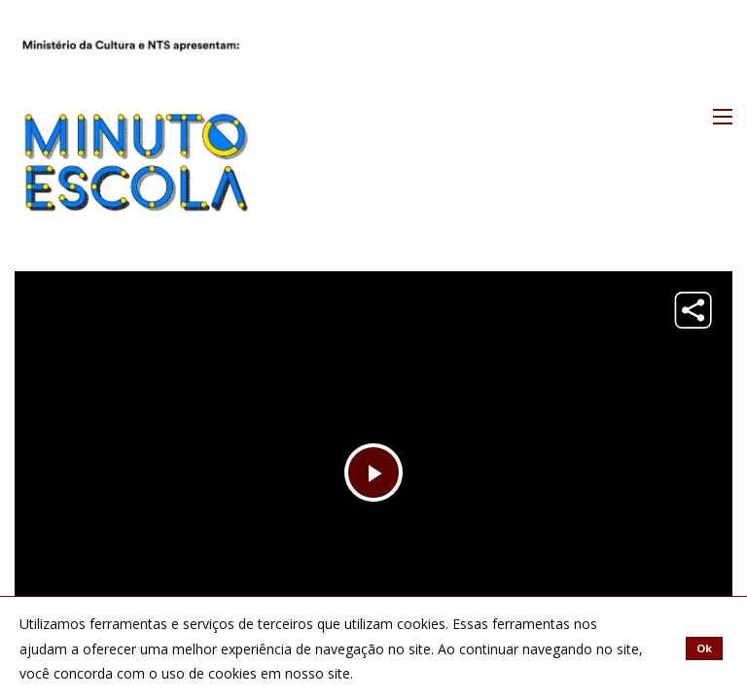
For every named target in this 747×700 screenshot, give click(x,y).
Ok (704, 648)
